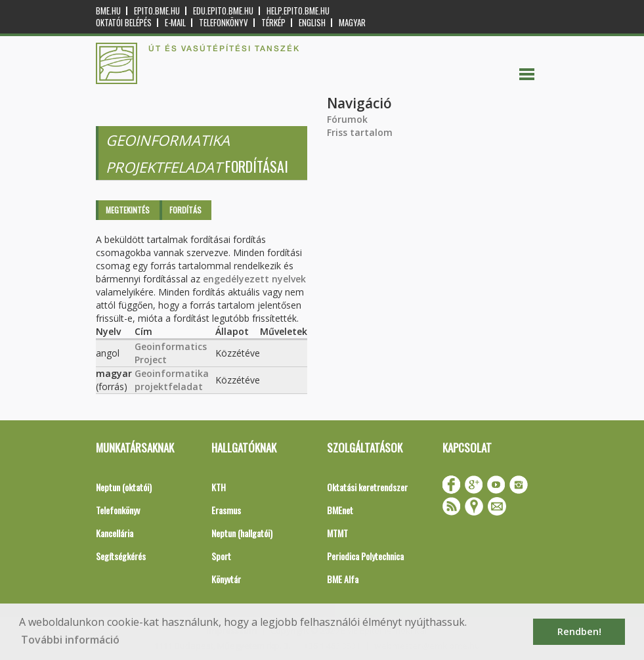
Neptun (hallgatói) (242, 533)
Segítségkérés (121, 556)
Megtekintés (128, 210)
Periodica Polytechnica (365, 556)
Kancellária (115, 533)
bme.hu (108, 11)
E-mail (175, 23)
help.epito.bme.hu (298, 11)
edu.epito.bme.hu (223, 11)
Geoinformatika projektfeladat (172, 380)
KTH (219, 487)
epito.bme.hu (157, 11)
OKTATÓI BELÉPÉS (124, 23)
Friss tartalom (360, 132)
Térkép (273, 23)
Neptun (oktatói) (124, 487)
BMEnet (340, 510)
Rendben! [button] (579, 631)
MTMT (337, 533)
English (312, 23)
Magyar (352, 23)
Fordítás (185, 210)
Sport (221, 556)
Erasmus (226, 510)
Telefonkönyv (224, 23)
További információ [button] (70, 640)
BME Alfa (343, 579)
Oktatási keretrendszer (367, 487)
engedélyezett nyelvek (254, 279)
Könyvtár (226, 579)
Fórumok (347, 119)
